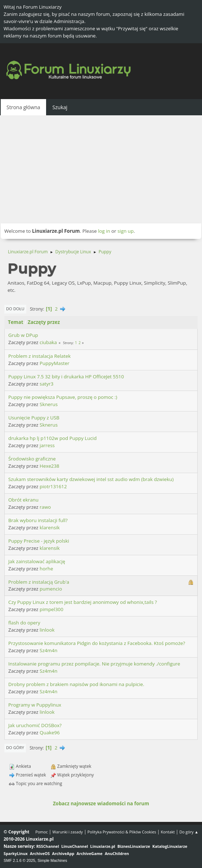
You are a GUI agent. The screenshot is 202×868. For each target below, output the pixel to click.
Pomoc (42, 832)
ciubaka (48, 342)
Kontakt (168, 832)
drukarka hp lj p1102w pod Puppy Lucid (52, 438)
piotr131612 (53, 486)
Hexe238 (50, 466)
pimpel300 (51, 609)
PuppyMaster (55, 363)
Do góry (15, 747)
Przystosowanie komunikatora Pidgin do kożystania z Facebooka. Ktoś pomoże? (97, 643)
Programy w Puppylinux (35, 705)
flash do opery (24, 623)
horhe (46, 569)
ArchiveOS (40, 853)
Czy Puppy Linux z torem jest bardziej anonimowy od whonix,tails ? (83, 602)
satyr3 (46, 384)
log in (104, 231)
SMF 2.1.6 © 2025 (19, 860)
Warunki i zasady (68, 832)
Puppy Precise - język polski (39, 541)
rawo (45, 507)
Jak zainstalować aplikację (37, 561)
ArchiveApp (63, 853)
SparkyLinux (16, 853)
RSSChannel (48, 846)
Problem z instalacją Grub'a (39, 582)
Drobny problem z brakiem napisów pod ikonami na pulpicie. (76, 684)
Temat (16, 322)
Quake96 (50, 733)
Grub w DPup (23, 335)
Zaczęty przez (44, 322)
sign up (125, 231)
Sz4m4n (48, 650)
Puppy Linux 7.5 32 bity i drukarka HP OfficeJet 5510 (66, 377)
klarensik (50, 528)
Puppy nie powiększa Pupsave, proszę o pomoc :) (63, 397)
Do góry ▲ (189, 832)
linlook (47, 630)
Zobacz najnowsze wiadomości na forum (101, 804)
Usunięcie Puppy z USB (34, 418)
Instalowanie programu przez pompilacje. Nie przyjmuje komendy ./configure (94, 664)
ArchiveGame (90, 853)
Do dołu (15, 309)
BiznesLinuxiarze (134, 846)
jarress (47, 445)
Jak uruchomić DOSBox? (35, 725)
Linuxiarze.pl (103, 846)
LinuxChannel (75, 846)
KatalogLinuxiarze (170, 846)
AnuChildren (117, 853)
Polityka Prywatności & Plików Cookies (122, 832)
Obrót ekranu (23, 500)
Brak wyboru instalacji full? (38, 520)
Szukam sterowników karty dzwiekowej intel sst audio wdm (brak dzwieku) (91, 479)
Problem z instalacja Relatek (39, 356)
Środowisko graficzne (32, 459)
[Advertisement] (101, 169)
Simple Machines (52, 860)
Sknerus (49, 404)
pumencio (51, 589)
